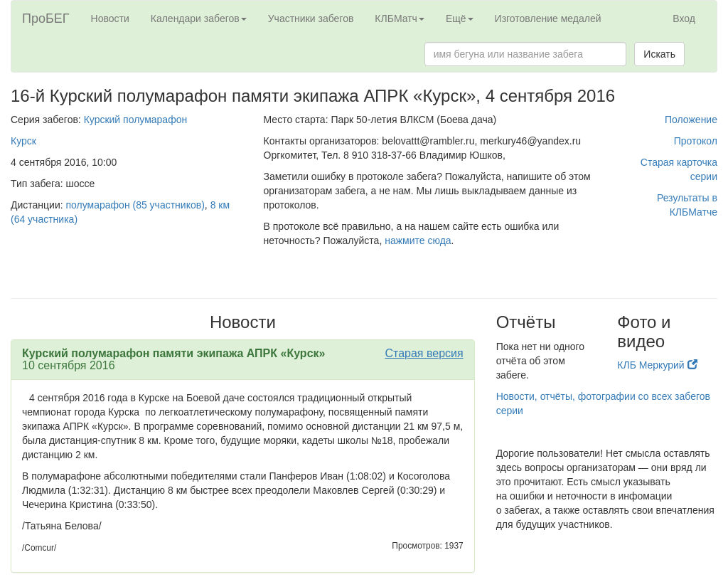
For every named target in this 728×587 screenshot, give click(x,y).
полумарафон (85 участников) (135, 205)
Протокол (696, 141)
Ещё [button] (460, 18)
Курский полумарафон (136, 120)
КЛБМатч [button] (400, 18)
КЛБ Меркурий (657, 365)
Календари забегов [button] (199, 18)
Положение (691, 120)
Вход (684, 18)
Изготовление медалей (548, 18)
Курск (23, 141)
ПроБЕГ (46, 18)
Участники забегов (311, 18)
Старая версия (424, 353)
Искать (659, 54)
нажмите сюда (418, 240)
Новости (110, 18)
